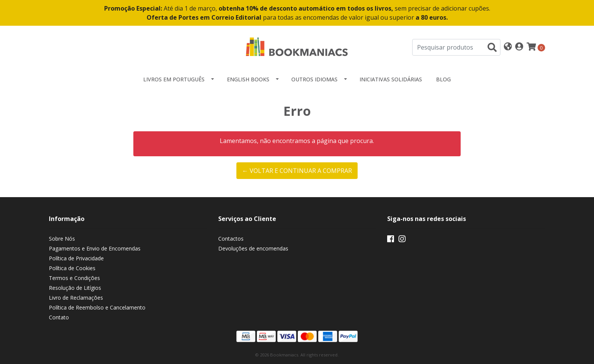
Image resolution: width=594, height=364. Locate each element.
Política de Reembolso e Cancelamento (97, 307)
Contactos (231, 239)
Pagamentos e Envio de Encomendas (95, 248)
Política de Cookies (72, 268)
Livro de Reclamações (76, 298)
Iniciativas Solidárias (391, 79)
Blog (443, 79)
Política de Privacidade (76, 258)
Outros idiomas (314, 79)
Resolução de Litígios (75, 288)
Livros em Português (174, 79)
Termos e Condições (74, 278)
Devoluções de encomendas (253, 248)
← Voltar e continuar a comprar (297, 171)
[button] (508, 47)
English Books (248, 79)
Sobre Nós (62, 239)
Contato (59, 317)
